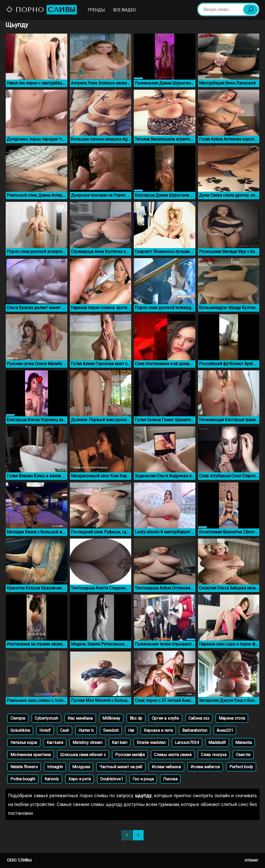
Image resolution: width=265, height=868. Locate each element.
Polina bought (23, 779)
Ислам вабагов (205, 767)
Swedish (111, 730)
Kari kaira (55, 743)
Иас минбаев (80, 718)
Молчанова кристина (31, 755)
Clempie (18, 718)
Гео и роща (143, 779)
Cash (65, 730)
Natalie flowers (24, 767)
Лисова (170, 779)
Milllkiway (111, 718)
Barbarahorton (195, 730)
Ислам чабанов (166, 767)
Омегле (243, 755)
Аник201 (225, 730)
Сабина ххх (199, 718)
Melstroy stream (87, 743)
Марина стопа (232, 718)
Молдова (81, 767)
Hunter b (86, 730)
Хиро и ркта (80, 779)
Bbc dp (136, 718)
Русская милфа (130, 755)
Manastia (244, 743)
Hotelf (45, 730)
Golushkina (20, 730)
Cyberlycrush (46, 718)
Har (131, 730)
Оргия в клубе (165, 718)
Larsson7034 (187, 743)
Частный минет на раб (121, 767)
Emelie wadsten (151, 743)
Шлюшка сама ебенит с (83, 755)
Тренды (96, 10)
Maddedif (217, 743)
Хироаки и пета (158, 730)
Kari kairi (120, 743)
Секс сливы (19, 860)
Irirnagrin (55, 767)
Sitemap (251, 860)
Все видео (124, 10)
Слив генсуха (214, 755)
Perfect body (241, 767)
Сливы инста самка (173, 755)
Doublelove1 (112, 779)
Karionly (52, 779)
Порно (41, 10)
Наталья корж (24, 743)
